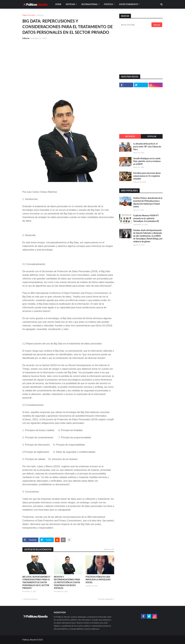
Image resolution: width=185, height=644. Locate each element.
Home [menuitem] (58, 4)
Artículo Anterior (31, 599)
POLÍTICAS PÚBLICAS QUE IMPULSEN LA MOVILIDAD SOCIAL (98, 580)
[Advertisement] (68, 64)
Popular (152, 136)
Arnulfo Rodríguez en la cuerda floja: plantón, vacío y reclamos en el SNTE (147, 161)
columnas (40, 15)
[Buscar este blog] (136, 25)
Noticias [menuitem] (70, 4)
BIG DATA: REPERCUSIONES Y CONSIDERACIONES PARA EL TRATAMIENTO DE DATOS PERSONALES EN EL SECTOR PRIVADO (36, 582)
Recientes (130, 136)
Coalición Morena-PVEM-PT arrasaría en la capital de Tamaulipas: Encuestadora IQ (146, 218)
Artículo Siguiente (105, 599)
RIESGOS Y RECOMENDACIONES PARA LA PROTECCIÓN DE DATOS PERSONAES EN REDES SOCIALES (67, 582)
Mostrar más (109, 549)
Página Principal (28, 15)
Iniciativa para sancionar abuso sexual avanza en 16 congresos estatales (147, 176)
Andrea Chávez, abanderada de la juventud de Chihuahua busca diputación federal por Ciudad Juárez (148, 202)
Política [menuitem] (108, 4)
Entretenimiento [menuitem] (128, 4)
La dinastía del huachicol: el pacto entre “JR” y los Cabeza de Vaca (147, 146)
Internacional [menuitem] (90, 4)
